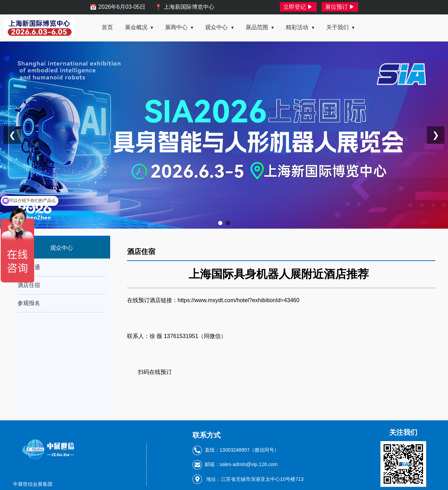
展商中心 (179, 27)
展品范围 (260, 27)
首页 (107, 27)
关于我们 (340, 27)
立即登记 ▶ (298, 7)
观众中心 (219, 27)
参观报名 (29, 303)
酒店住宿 (29, 285)
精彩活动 (300, 27)
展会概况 (139, 27)
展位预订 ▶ (340, 7)
